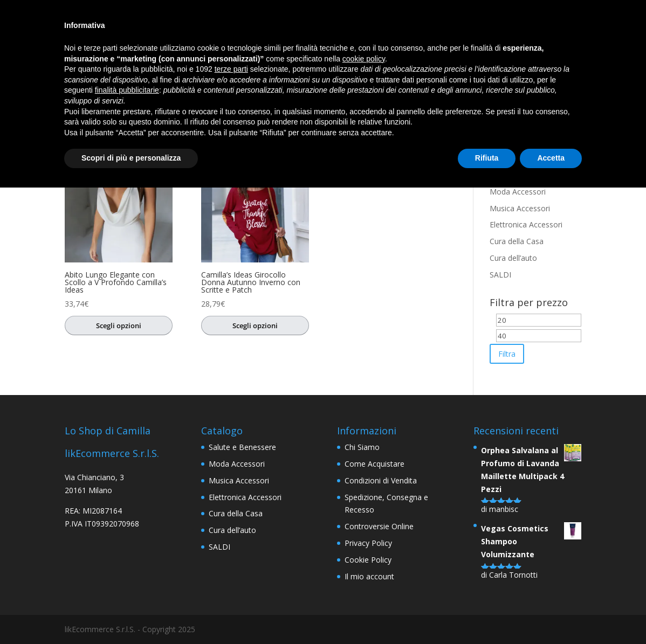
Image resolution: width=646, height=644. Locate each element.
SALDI (500, 275)
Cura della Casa (517, 241)
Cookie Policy (368, 560)
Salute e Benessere (242, 447)
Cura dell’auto (513, 258)
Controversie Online (379, 526)
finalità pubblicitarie (127, 90)
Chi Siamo (362, 447)
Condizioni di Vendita (381, 480)
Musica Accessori (520, 208)
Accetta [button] (551, 158)
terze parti (231, 69)
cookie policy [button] (364, 59)
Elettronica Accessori (526, 224)
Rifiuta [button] (487, 158)
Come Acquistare (374, 464)
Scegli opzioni (119, 326)
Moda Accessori (518, 192)
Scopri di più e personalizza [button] (131, 158)
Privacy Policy (368, 543)
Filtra (507, 354)
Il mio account (369, 576)
